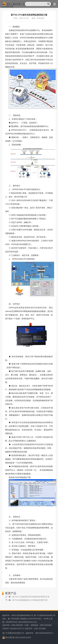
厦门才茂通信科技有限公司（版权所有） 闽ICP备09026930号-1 (28, 633)
